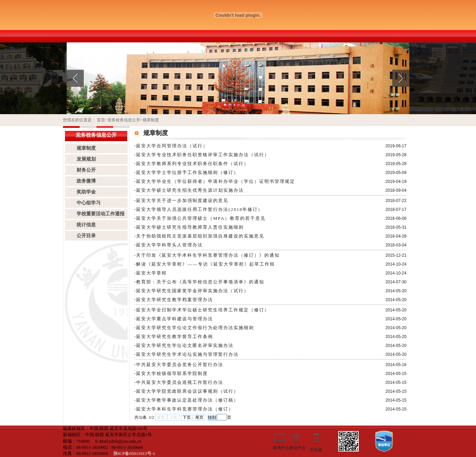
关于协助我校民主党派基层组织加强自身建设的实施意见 (200, 236)
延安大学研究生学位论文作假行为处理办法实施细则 (195, 328)
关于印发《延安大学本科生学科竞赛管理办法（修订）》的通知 (208, 255)
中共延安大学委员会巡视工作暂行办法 (180, 382)
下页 (187, 417)
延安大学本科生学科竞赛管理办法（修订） (185, 409)
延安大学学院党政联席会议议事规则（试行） (187, 391)
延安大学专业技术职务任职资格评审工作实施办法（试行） (203, 155)
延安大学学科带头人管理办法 (169, 245)
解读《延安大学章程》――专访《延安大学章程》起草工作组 (206, 264)
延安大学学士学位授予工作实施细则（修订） (187, 172)
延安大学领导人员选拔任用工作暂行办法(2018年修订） (200, 209)
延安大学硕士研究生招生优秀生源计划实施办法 (190, 190)
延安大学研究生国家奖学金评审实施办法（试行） (193, 291)
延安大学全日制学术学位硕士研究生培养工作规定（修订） (203, 310)
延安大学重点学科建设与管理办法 (175, 319)
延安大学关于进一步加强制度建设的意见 (182, 200)
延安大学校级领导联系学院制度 (172, 373)
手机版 (316, 449)
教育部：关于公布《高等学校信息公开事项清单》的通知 (200, 282)
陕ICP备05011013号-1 (134, 453)
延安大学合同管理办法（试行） (172, 146)
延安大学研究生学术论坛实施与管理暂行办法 (187, 354)
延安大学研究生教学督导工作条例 (175, 337)
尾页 (199, 417)
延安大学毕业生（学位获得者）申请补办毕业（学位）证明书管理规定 (216, 181)
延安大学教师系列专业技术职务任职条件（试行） (193, 164)
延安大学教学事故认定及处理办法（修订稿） (187, 400)
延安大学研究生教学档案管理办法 (175, 300)
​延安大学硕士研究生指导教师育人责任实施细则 (190, 227)
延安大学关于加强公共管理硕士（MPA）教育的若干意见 (201, 218)
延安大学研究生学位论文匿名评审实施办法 (185, 345)
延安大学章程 (151, 273)
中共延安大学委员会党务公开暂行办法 (180, 365)
